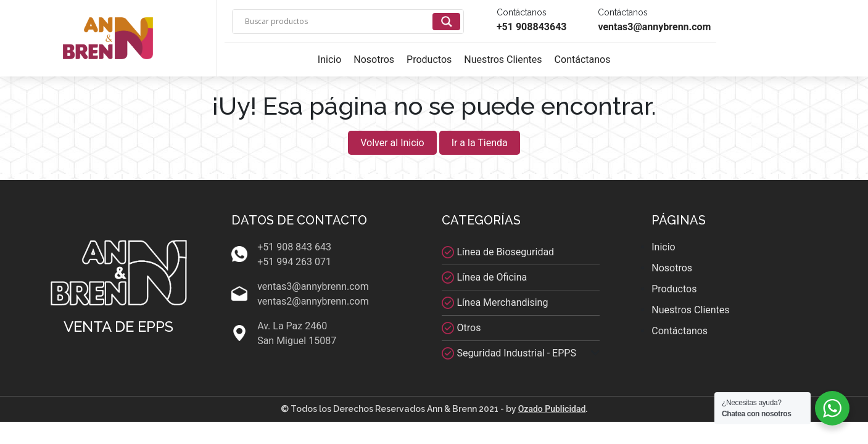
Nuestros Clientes (503, 60)
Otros (469, 328)
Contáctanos (583, 60)
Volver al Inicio (392, 143)
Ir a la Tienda (480, 143)
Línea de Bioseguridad (506, 252)
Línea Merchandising (503, 302)
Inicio (329, 60)
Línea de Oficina (492, 277)
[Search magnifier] (446, 22)
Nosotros (374, 60)
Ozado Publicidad (552, 409)
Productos (429, 60)
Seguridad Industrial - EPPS (517, 353)
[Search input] (337, 22)
